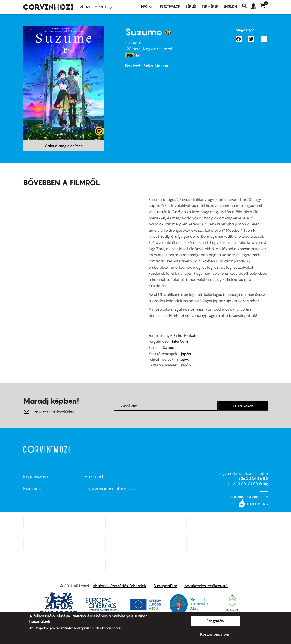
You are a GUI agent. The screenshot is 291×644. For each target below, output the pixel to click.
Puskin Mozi (65, 544)
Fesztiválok (170, 6)
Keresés (246, 6)
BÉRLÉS (191, 6)
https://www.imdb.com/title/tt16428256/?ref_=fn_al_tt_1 (129, 55)
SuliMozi (146, 544)
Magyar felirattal (157, 49)
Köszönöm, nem (215, 634)
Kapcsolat (34, 488)
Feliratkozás (243, 406)
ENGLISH (230, 6)
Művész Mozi (228, 523)
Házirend (94, 477)
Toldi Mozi (146, 565)
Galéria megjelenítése (64, 146)
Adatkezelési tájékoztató (206, 586)
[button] (255, 6)
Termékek (210, 6)
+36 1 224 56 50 (253, 478)
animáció (133, 42)
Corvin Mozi (64, 523)
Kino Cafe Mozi (146, 523)
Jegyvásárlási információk (112, 488)
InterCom (180, 341)
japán (186, 354)
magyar (184, 359)
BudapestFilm (165, 586)
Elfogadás (215, 621)
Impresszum (36, 477)
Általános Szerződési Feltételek (119, 586)
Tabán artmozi (228, 544)
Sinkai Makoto (156, 66)
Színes (168, 347)
